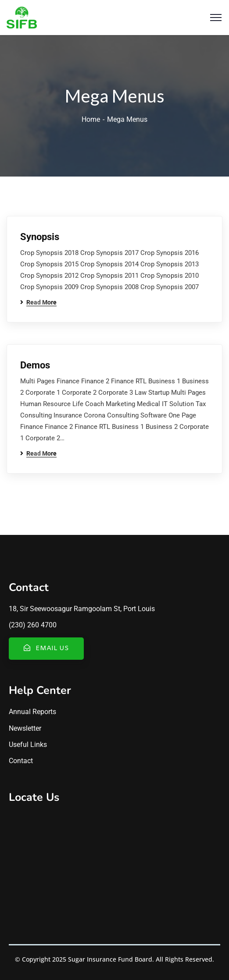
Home (91, 119)
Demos (35, 365)
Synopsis (40, 237)
